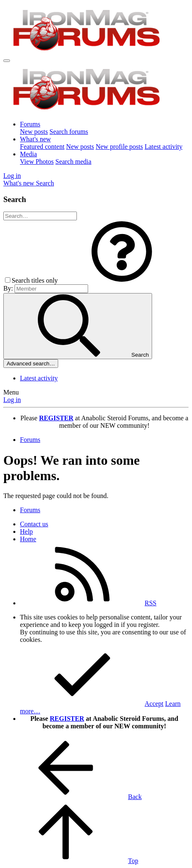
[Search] (45, 183)
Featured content (42, 147)
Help (26, 531)
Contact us (34, 524)
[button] (122, 280)
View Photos (37, 162)
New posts (34, 132)
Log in (12, 400)
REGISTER (67, 719)
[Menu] (7, 61)
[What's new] (20, 183)
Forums (30, 124)
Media (28, 154)
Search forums (69, 132)
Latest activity (164, 147)
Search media (73, 162)
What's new (35, 139)
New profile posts (119, 147)
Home (28, 539)
